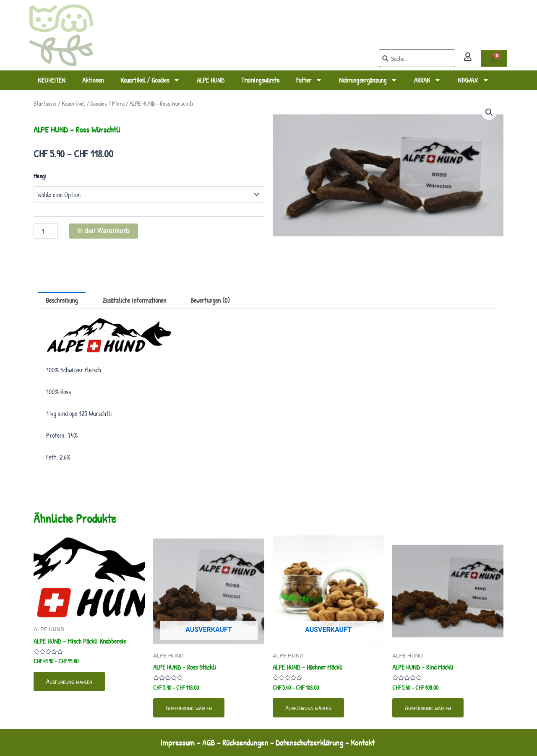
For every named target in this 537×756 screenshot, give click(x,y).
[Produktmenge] (46, 231)
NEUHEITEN (52, 80)
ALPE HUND (211, 80)
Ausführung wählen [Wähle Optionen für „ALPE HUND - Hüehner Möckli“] (308, 708)
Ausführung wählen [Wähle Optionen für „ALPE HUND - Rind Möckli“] (428, 708)
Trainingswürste (260, 80)
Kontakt (364, 742)
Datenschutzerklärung (309, 742)
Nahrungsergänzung (368, 80)
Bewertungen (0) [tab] (210, 300)
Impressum (177, 742)
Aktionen (93, 80)
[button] (489, 112)
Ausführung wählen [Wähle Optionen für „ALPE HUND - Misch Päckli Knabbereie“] (69, 681)
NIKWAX (473, 80)
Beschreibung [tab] (62, 300)
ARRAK (428, 80)
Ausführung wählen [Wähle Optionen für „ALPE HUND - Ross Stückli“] (189, 708)
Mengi (40, 176)
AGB (209, 742)
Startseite (45, 104)
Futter (309, 80)
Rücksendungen (245, 742)
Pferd (118, 104)
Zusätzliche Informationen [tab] (134, 300)
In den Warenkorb (103, 231)
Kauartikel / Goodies (150, 80)
